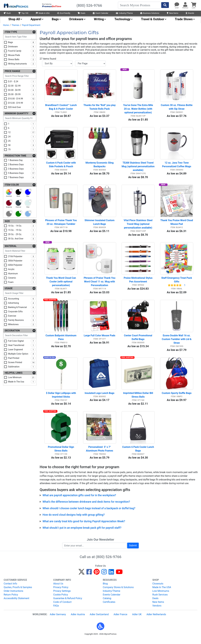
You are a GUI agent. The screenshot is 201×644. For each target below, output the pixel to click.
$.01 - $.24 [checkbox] (22, 81)
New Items (173, 13)
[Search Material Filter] (20, 251)
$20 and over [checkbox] (22, 107)
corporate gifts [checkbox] (22, 312)
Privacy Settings (62, 596)
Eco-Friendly (64, 13)
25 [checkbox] (22, 141)
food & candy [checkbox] (22, 51)
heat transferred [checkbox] (22, 345)
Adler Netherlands (156, 619)
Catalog (107, 603)
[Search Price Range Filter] (20, 76)
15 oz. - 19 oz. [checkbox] (22, 230)
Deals (82, 13)
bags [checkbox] (22, 42)
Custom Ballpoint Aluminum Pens (61, 341)
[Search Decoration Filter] (20, 335)
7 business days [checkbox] (22, 177)
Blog (105, 588)
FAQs (56, 611)
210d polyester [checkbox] (22, 256)
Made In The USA (162, 592)
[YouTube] (119, 578)
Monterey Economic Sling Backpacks (100, 166)
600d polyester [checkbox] (22, 265)
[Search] (139, 5)
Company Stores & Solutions (118, 592)
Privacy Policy (61, 592)
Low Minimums (161, 596)
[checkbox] (9, 192)
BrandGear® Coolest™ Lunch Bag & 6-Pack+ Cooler (61, 108)
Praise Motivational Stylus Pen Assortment (138, 282)
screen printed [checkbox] (22, 362)
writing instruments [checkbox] (22, 64)
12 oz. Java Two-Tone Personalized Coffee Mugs (177, 166)
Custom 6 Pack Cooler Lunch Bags (138, 454)
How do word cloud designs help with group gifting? (74, 520)
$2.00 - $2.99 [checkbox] (22, 86)
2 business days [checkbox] (22, 164)
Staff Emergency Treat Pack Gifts (177, 282)
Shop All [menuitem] (14, 19)
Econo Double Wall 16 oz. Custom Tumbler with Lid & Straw (177, 343)
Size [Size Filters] (7, 221)
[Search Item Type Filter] (20, 37)
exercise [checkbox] (22, 316)
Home (6, 25)
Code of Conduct (62, 607)
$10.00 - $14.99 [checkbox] (22, 99)
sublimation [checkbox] (22, 367)
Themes (15, 25)
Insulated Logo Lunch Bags (99, 397)
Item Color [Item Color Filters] (12, 185)
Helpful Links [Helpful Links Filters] (14, 373)
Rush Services (160, 600)
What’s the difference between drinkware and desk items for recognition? (86, 507)
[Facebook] (89, 578)
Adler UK (137, 619)
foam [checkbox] (22, 282)
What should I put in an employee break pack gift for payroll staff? (82, 533)
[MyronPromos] (16, 5)
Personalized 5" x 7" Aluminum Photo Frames (100, 454)
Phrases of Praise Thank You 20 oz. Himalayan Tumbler (61, 224)
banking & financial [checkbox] (22, 307)
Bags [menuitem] (55, 19)
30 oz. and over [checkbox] (22, 239)
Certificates (109, 607)
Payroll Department (31, 25)
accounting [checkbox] (22, 299)
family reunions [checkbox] (22, 320)
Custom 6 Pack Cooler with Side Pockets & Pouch (61, 166)
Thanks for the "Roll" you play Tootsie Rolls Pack (100, 108)
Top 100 (23, 13)
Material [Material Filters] (11, 246)
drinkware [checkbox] (22, 47)
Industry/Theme (124, 13)
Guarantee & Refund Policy (68, 603)
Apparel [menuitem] (36, 19)
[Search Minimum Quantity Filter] (20, 118)
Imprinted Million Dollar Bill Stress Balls (138, 399)
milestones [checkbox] (22, 324)
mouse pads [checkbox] (22, 55)
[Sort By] (57, 64)
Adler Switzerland (99, 619)
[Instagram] (104, 578)
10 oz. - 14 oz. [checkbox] (22, 226)
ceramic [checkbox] (22, 278)
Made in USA (43, 13)
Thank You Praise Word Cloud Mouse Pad (177, 224)
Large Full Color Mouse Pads (100, 339)
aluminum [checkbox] (22, 274)
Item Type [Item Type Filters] (11, 32)
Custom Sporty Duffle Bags (177, 397)
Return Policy (11, 600)
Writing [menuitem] (99, 19)
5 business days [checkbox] (22, 173)
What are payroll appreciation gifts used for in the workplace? (79, 500)
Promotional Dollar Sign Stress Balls (61, 454)
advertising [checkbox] (22, 303)
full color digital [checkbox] (22, 341)
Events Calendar (112, 600)
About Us (58, 588)
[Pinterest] (97, 578)
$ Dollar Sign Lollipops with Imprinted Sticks (61, 399)
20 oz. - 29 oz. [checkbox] (22, 234)
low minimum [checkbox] (22, 377)
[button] (100, 631)
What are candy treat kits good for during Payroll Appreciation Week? (84, 526)
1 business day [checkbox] (22, 160)
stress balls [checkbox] (22, 59)
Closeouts (158, 588)
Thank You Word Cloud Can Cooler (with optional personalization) (61, 284)
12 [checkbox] (22, 132)
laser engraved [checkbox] (22, 349)
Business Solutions (150, 13)
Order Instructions (13, 596)
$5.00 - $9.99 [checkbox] (22, 94)
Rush (7, 13)
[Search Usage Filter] (20, 293)
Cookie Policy (61, 600)
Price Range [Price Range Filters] (12, 71)
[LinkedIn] (111, 578)
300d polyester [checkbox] (22, 261)
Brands (190, 13)
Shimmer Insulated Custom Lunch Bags (100, 224)
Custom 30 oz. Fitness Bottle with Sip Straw (177, 108)
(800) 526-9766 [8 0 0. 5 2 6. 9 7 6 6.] (109, 562)
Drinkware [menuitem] (76, 19)
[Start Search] (165, 5)
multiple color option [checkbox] (22, 354)
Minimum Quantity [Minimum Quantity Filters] (17, 113)
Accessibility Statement (16, 603)
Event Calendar (100, 13)
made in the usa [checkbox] (22, 382)
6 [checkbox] (22, 128)
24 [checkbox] (22, 137)
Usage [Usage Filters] (9, 288)
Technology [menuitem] (122, 19)
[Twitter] (82, 578)
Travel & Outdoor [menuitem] (153, 19)
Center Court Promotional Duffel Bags (138, 341)
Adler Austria (78, 619)
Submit (133, 550)
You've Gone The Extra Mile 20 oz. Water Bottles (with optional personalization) (138, 110)
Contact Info (10, 588)
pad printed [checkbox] (22, 358)
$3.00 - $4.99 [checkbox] (22, 90)
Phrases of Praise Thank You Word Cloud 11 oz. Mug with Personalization (100, 284)
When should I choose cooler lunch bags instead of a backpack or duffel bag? (89, 513)
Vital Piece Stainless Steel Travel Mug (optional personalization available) (138, 226)
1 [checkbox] (22, 124)
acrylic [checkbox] (22, 269)
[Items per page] (90, 64)
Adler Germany (58, 619)
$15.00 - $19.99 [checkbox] (22, 103)
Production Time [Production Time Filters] (16, 156)
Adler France (120, 619)
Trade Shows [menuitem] (184, 19)
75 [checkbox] (22, 149)
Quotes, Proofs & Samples (18, 592)
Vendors (157, 611)
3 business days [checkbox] (22, 169)
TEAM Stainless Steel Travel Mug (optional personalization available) (138, 168)
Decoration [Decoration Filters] (12, 331)
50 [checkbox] (22, 145)
